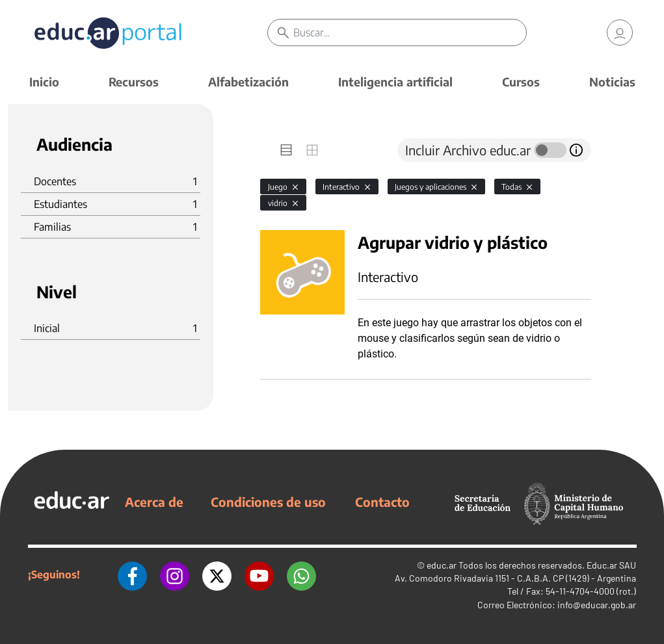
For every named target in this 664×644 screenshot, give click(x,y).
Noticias (612, 82)
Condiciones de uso (268, 502)
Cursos (521, 82)
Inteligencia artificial (395, 82)
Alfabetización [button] (248, 82)
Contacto (382, 502)
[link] (620, 32)
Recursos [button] (134, 82)
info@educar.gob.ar (597, 605)
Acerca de (154, 502)
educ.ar (442, 565)
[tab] (286, 150)
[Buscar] (409, 32)
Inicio (44, 82)
